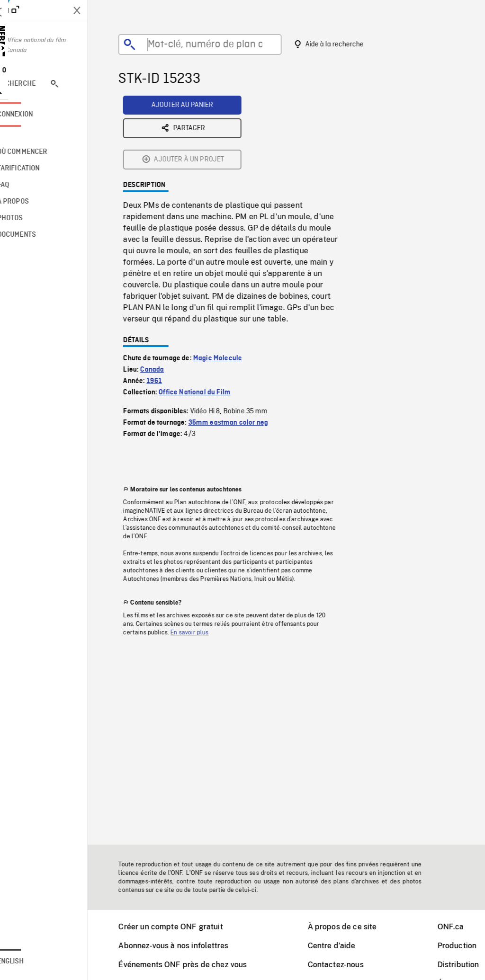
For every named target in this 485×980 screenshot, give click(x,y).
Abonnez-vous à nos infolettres (185, 946)
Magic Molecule (229, 285)
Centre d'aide (344, 946)
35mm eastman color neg (240, 349)
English (35, 962)
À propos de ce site (354, 927)
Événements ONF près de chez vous (194, 965)
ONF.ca (463, 927)
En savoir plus (201, 559)
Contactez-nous (348, 965)
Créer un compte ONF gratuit (182, 927)
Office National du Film (207, 319)
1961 (166, 307)
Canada (164, 296)
